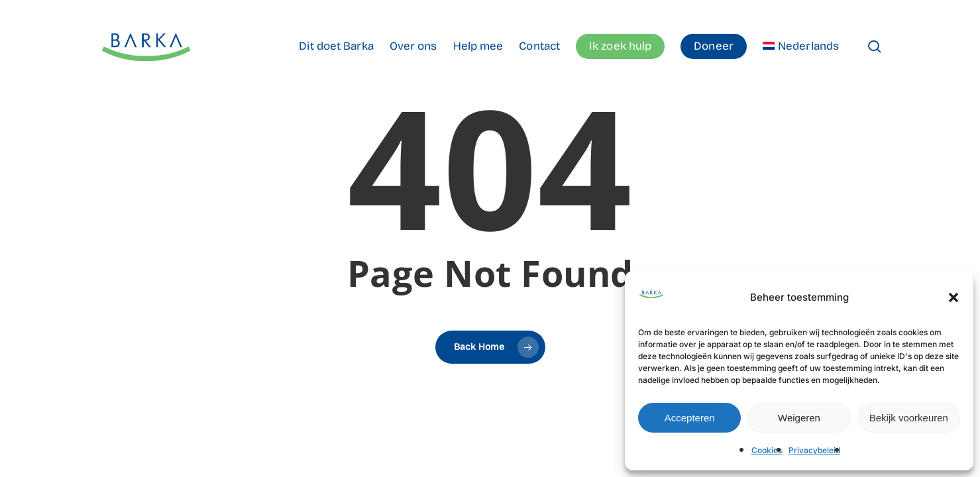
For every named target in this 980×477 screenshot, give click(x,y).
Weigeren (799, 418)
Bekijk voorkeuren (909, 418)
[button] (953, 297)
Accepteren (690, 418)
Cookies (767, 450)
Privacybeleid (814, 450)
